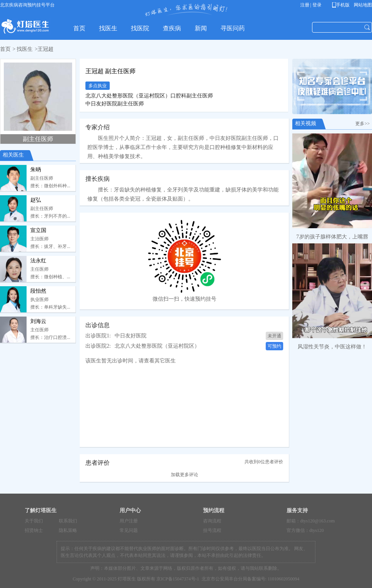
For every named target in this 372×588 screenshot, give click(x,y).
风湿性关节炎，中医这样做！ (332, 347)
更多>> (364, 124)
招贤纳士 (34, 530)
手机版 (342, 5)
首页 (5, 49)
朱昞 (36, 170)
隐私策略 (68, 530)
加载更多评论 (184, 475)
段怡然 (38, 291)
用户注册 (129, 521)
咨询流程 (212, 521)
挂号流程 (212, 530)
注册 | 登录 (311, 5)
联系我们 (68, 521)
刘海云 (38, 321)
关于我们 (34, 521)
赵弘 (36, 200)
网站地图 (362, 5)
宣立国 (38, 230)
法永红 (38, 261)
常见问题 (129, 530)
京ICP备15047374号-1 (178, 579)
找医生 (25, 49)
